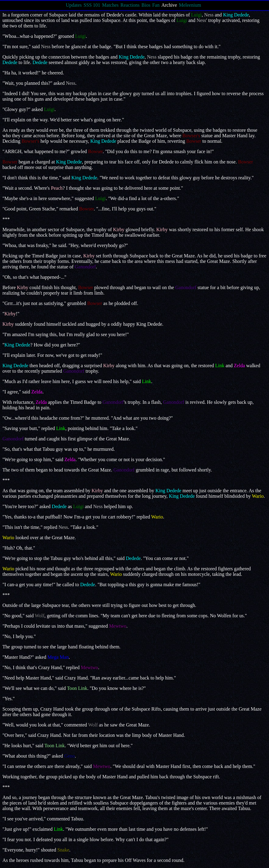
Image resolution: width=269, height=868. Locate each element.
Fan (156, 5)
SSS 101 (92, 5)
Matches (110, 5)
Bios (146, 5)
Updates (74, 5)
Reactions (130, 5)
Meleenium (190, 5)
